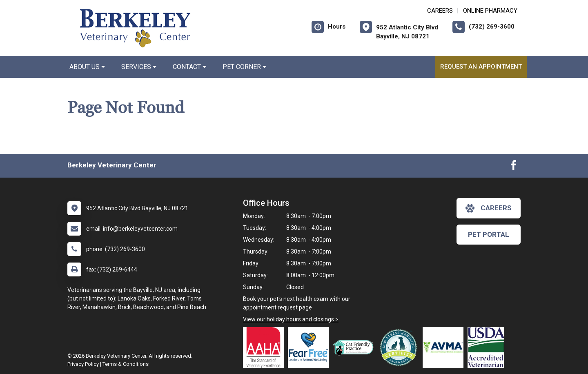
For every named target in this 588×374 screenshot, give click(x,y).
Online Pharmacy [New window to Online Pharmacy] (490, 11)
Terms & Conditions (126, 364)
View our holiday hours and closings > (291, 319)
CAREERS (440, 11)
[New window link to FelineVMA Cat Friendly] (355, 347)
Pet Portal (489, 234)
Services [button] (139, 67)
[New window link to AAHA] (265, 347)
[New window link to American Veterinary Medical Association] (445, 347)
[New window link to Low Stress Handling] (400, 347)
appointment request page (277, 307)
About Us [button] (87, 67)
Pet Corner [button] (244, 67)
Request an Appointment (481, 67)
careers (489, 208)
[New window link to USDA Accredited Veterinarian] (488, 347)
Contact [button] (189, 67)
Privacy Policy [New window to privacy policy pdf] (83, 364)
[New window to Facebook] (513, 167)
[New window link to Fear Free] (310, 347)
